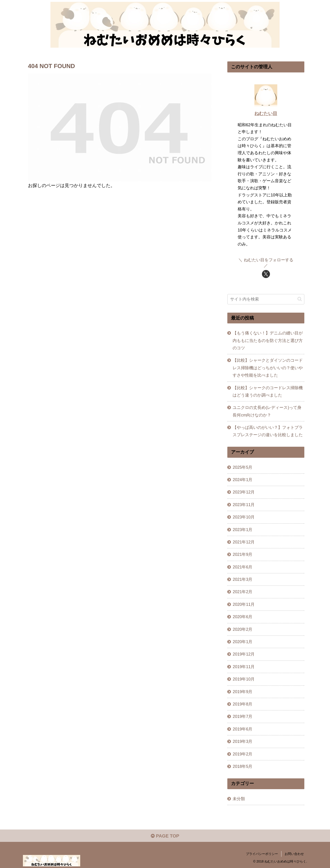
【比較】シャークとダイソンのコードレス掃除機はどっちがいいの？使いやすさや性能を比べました (268, 368)
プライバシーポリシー (262, 854)
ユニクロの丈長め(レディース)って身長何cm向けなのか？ (267, 411)
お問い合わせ (294, 854)
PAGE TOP (165, 836)
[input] (266, 299)
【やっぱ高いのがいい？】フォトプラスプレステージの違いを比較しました (268, 431)
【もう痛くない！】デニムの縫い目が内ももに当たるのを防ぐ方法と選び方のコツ (268, 340)
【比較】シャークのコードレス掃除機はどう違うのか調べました (268, 391)
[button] (300, 299)
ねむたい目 (266, 113)
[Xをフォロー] (266, 274)
